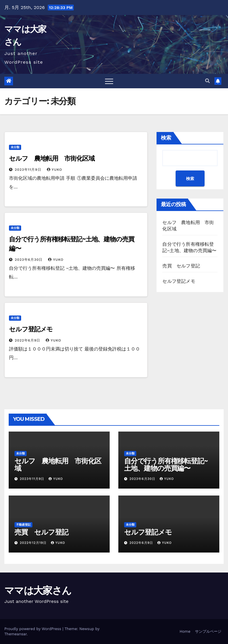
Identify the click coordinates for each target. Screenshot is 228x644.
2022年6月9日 (28, 340)
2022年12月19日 (34, 543)
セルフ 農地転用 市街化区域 (52, 158)
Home (185, 631)
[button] (207, 81)
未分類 (15, 147)
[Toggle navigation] (109, 81)
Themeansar (15, 634)
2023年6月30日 (29, 260)
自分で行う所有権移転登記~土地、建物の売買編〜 (166, 465)
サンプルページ (208, 631)
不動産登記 (23, 525)
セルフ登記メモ (31, 329)
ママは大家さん (38, 590)
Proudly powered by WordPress (33, 629)
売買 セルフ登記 (181, 266)
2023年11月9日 (29, 170)
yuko (55, 170)
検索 (166, 138)
